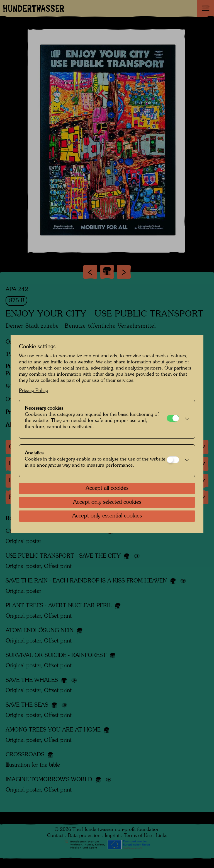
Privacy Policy (33, 391)
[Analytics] (173, 460)
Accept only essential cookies (107, 516)
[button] (185, 419)
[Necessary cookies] (173, 418)
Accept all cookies (107, 488)
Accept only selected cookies (107, 502)
